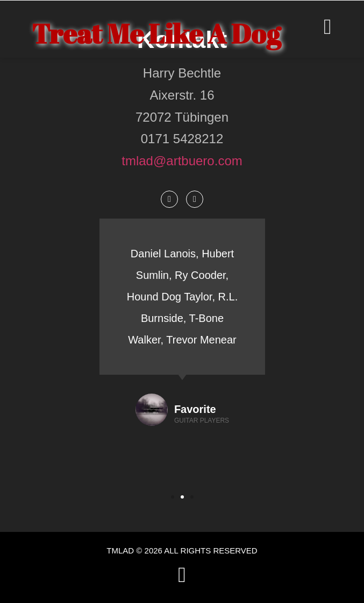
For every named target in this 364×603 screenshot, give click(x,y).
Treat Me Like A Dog (156, 33)
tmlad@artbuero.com (182, 161)
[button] (173, 497)
